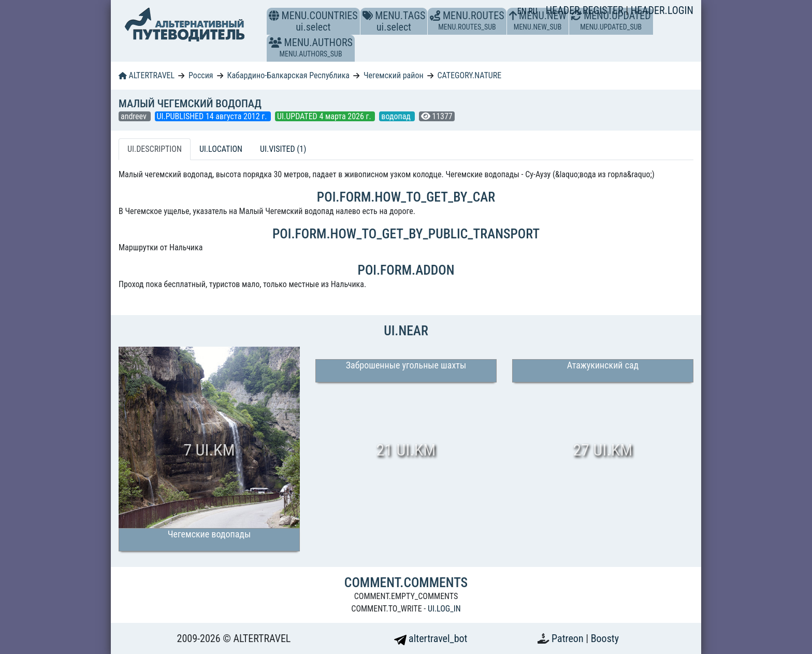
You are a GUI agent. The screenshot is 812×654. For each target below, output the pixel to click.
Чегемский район (394, 75)
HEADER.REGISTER (586, 10)
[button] (275, 42)
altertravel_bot (431, 638)
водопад (397, 116)
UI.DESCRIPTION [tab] (155, 149)
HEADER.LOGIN (662, 10)
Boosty (605, 638)
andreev (135, 116)
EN (523, 11)
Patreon (569, 638)
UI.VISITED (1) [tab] (283, 149)
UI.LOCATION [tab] (221, 149)
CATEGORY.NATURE (470, 75)
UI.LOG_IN (444, 609)
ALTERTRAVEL (147, 75)
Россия (201, 75)
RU (533, 11)
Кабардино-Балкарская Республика (288, 75)
